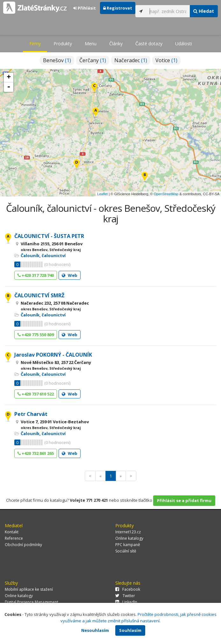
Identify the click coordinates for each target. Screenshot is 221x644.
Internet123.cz (128, 532)
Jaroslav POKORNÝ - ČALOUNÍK (53, 355)
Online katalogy (129, 538)
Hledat (204, 11)
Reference (14, 538)
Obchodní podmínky (23, 545)
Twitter (125, 596)
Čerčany (93, 60)
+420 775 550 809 (36, 335)
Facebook (128, 589)
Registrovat (118, 8)
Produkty (63, 44)
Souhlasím (130, 630)
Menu (91, 44)
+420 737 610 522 (36, 394)
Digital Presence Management (32, 602)
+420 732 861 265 (36, 453)
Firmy (35, 44)
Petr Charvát (31, 414)
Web (70, 275)
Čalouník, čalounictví (43, 255)
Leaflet (102, 194)
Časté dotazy (149, 44)
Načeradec (131, 60)
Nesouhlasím (95, 630)
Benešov (57, 60)
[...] (168, 11)
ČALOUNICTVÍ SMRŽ (39, 295)
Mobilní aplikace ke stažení (29, 589)
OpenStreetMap (166, 194)
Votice (166, 60)
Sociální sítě (126, 551)
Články (116, 44)
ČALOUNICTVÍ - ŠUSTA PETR (49, 236)
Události (184, 44)
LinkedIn (126, 602)
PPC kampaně (128, 545)
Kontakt (12, 532)
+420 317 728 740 (36, 275)
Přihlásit (85, 8)
